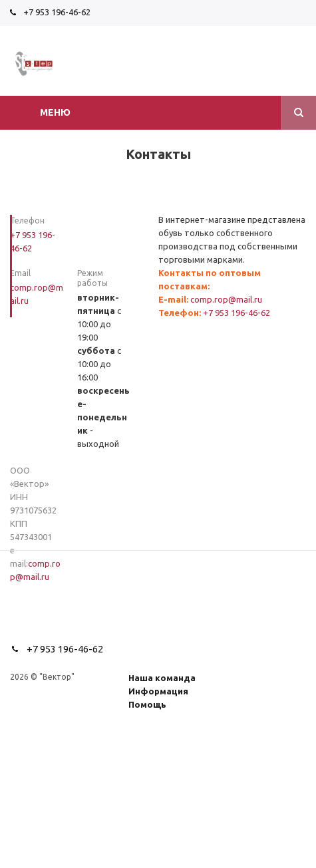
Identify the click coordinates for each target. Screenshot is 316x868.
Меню (55, 112)
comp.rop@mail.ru (226, 299)
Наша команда (162, 678)
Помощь (147, 704)
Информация (158, 691)
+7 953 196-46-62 (57, 12)
